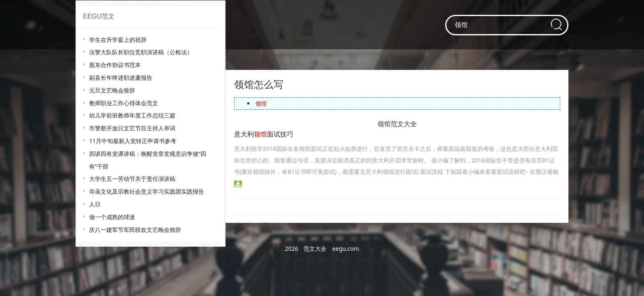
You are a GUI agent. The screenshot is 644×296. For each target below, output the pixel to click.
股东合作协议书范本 (115, 65)
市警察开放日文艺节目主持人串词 (132, 128)
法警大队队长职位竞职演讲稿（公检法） (141, 52)
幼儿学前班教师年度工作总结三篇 (132, 115)
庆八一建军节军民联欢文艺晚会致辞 (135, 230)
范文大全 (315, 249)
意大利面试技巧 (264, 134)
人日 (95, 204)
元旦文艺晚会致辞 (112, 90)
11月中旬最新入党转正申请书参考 (133, 141)
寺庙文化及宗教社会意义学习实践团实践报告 (147, 191)
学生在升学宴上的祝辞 (118, 40)
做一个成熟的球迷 (112, 217)
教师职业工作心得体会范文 (124, 103)
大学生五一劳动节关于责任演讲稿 (132, 179)
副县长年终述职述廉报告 (121, 77)
